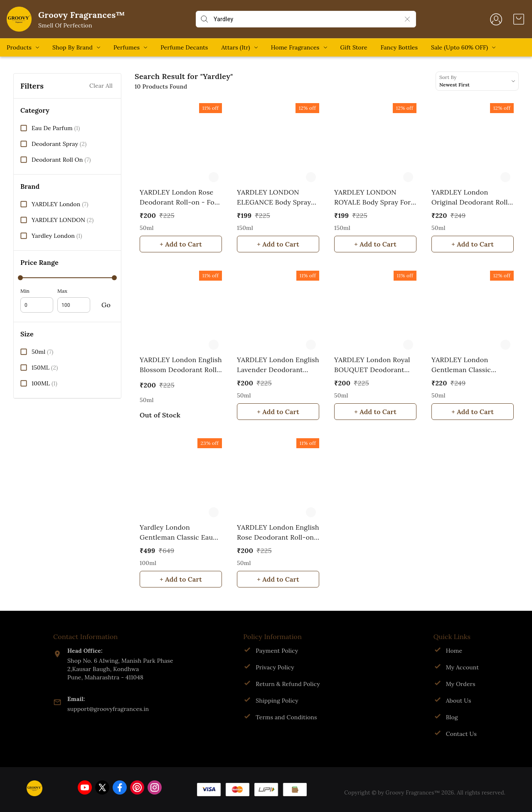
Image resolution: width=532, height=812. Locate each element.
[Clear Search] (407, 19)
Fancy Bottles (399, 47)
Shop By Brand (73, 47)
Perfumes (127, 47)
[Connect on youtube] (85, 787)
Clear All (101, 86)
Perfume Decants (184, 47)
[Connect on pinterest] (137, 787)
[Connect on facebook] (120, 787)
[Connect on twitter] (102, 787)
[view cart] (519, 19)
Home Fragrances (295, 47)
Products (19, 47)
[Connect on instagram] (155, 787)
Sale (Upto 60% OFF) (459, 47)
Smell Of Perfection (65, 25)
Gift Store (354, 47)
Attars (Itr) (235, 47)
